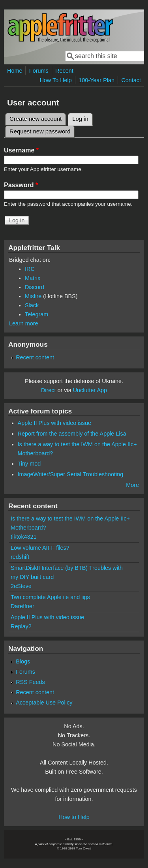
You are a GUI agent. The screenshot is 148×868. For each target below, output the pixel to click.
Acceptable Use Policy (44, 703)
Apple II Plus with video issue (54, 423)
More (132, 485)
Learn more (24, 323)
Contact (131, 80)
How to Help (74, 817)
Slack (32, 305)
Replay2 (21, 626)
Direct (49, 390)
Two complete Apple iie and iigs (50, 597)
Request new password (40, 132)
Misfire (33, 296)
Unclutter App (90, 390)
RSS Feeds (30, 682)
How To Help (55, 80)
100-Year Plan (96, 80)
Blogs (23, 661)
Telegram (37, 314)
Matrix (33, 278)
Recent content (35, 357)
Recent (64, 71)
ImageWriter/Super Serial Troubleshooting (71, 474)
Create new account (36, 119)
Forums (39, 71)
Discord (35, 287)
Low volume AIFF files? (40, 548)
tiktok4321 (24, 537)
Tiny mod (29, 464)
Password (21, 185)
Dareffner (22, 606)
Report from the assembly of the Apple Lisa (72, 434)
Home (15, 71)
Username (21, 150)
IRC (30, 269)
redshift (20, 557)
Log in (82, 118)
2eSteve (21, 586)
